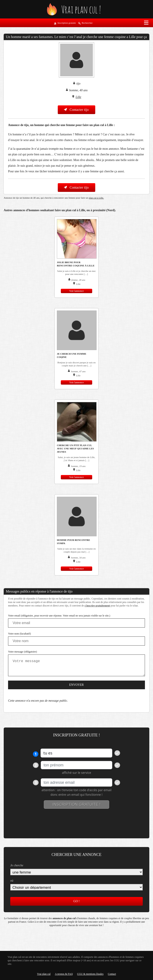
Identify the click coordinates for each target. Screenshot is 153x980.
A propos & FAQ (64, 974)
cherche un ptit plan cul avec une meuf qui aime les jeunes (75, 448)
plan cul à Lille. (96, 198)
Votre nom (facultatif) (19, 634)
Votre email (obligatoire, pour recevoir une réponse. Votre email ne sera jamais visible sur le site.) (59, 616)
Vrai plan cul (44, 974)
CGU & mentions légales (90, 974)
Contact (112, 974)
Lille (78, 97)
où (12, 881)
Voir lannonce (77, 291)
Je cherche (17, 865)
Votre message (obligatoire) (22, 652)
